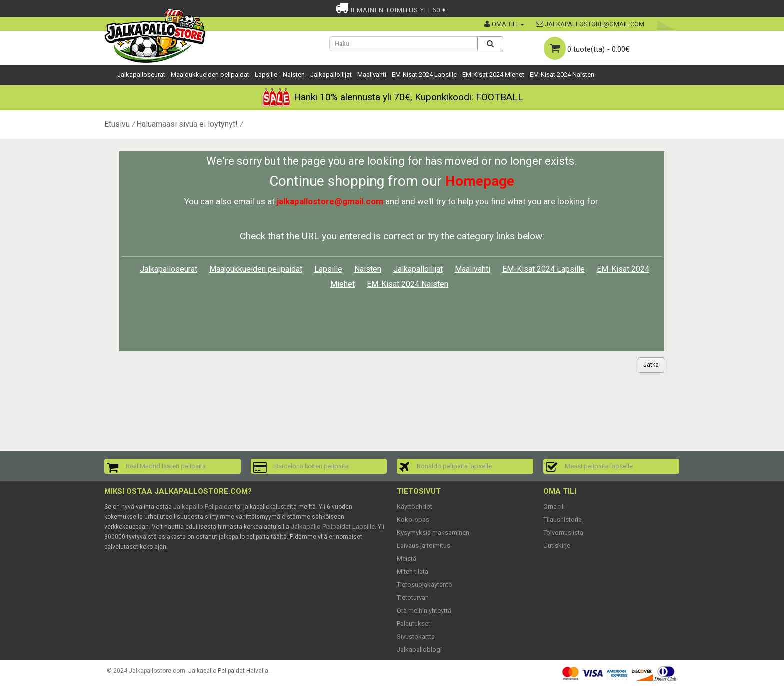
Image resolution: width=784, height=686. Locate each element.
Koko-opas (413, 520)
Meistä (407, 559)
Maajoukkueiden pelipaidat (210, 75)
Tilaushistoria (563, 520)
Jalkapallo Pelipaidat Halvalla (228, 671)
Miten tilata (413, 572)
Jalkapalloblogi (419, 650)
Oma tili (554, 507)
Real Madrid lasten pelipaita (166, 466)
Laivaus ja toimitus (424, 546)
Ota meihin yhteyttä (424, 611)
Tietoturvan (413, 598)
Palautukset (414, 624)
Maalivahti (372, 75)
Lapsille (266, 75)
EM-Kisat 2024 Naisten (562, 75)
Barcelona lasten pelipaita (312, 466)
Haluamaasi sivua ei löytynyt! (187, 124)
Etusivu (117, 124)
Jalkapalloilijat (331, 75)
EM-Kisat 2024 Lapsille (424, 75)
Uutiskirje (557, 546)
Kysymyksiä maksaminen (433, 533)
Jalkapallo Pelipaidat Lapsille (333, 527)
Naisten (294, 75)
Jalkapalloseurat (141, 75)
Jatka (651, 365)
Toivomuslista (563, 533)
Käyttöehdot (415, 507)
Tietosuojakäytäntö (425, 585)
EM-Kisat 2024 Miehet (493, 75)
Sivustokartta (416, 637)
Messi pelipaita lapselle (599, 466)
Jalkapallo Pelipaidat (203, 507)
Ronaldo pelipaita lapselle (454, 466)
